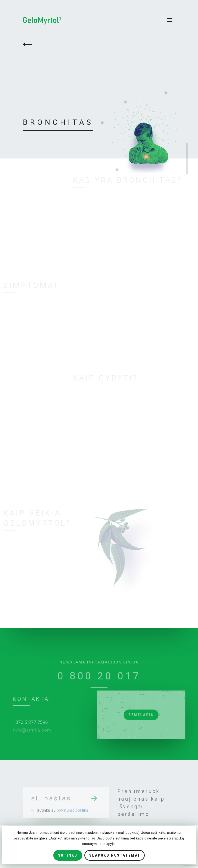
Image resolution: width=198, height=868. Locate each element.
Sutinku (68, 855)
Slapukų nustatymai (115, 855)
